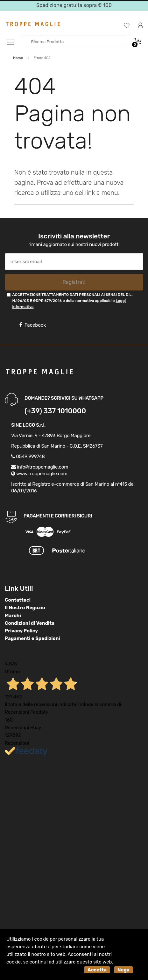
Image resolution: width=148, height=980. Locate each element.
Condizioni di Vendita (30, 623)
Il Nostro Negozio (25, 608)
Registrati (74, 282)
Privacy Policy (21, 631)
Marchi (13, 616)
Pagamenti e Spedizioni (32, 638)
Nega (123, 970)
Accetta (97, 970)
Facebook (32, 325)
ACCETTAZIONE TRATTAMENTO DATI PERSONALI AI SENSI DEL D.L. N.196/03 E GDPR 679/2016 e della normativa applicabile (72, 301)
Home (18, 58)
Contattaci (18, 600)
